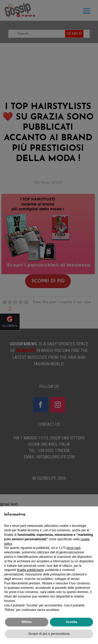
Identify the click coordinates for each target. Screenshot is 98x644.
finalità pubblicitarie (30, 570)
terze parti (74, 548)
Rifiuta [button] (27, 622)
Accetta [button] (71, 622)
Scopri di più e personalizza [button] (49, 634)
